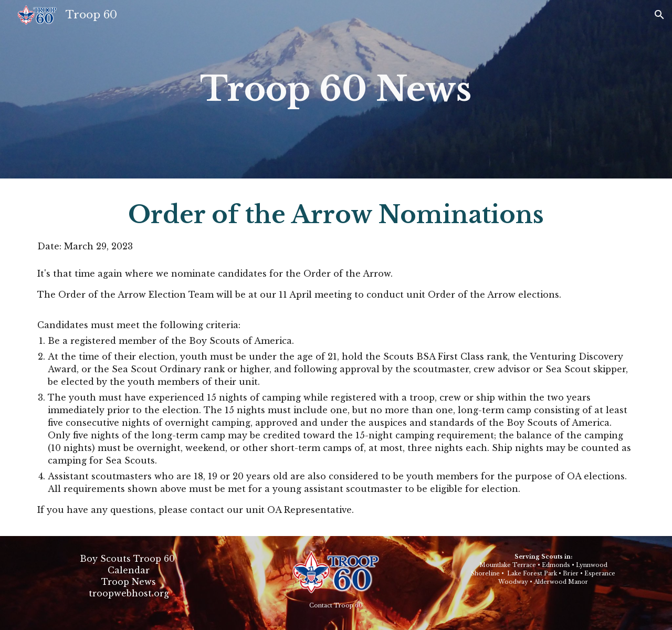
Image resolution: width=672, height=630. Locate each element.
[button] (659, 15)
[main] (336, 89)
